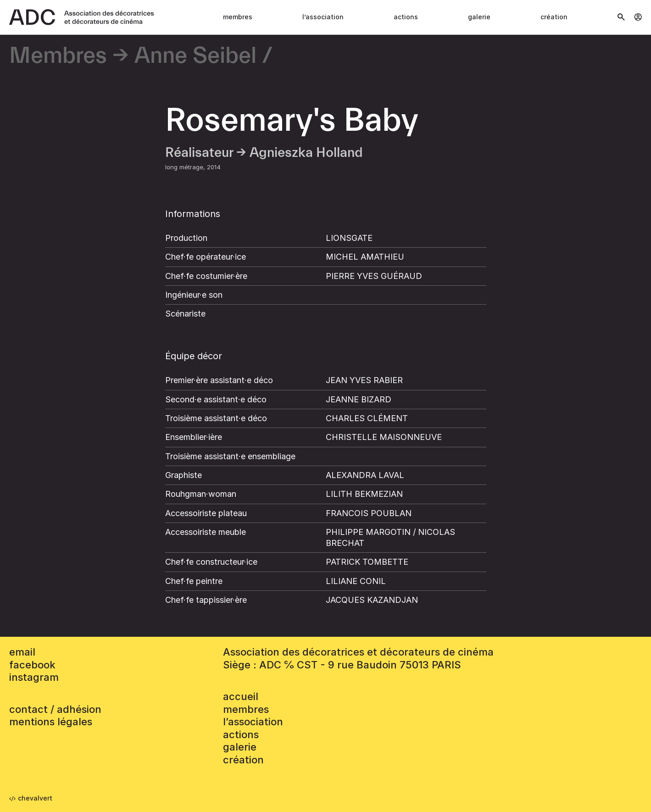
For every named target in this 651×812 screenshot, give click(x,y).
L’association (323, 17)
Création (554, 17)
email (22, 652)
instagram (34, 677)
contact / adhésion (55, 709)
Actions (406, 17)
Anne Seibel (195, 56)
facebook (32, 665)
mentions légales (51, 722)
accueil (241, 696)
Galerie (479, 17)
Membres (238, 17)
